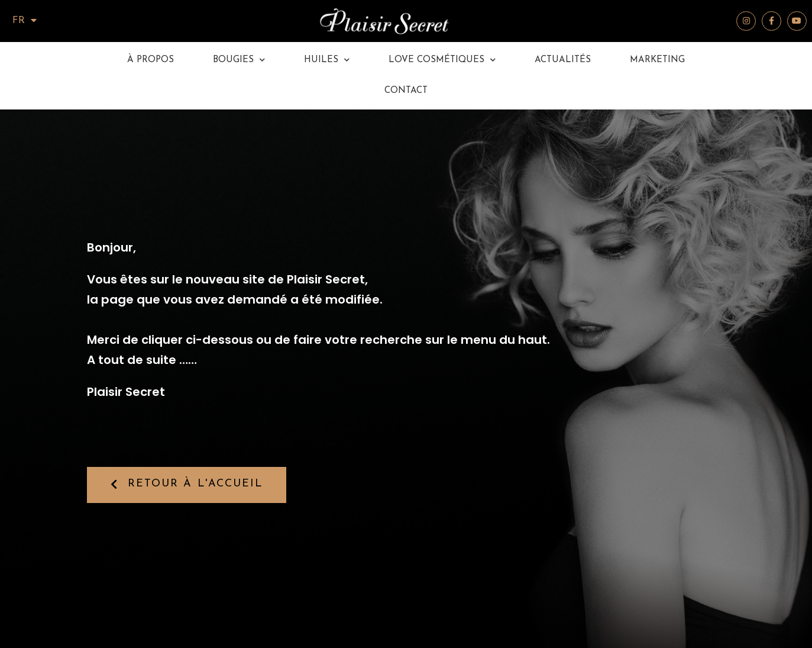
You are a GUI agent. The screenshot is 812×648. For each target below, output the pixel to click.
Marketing (657, 60)
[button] (187, 485)
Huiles (327, 60)
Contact (406, 91)
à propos (151, 60)
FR (25, 21)
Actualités (563, 60)
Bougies (239, 60)
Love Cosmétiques (442, 60)
